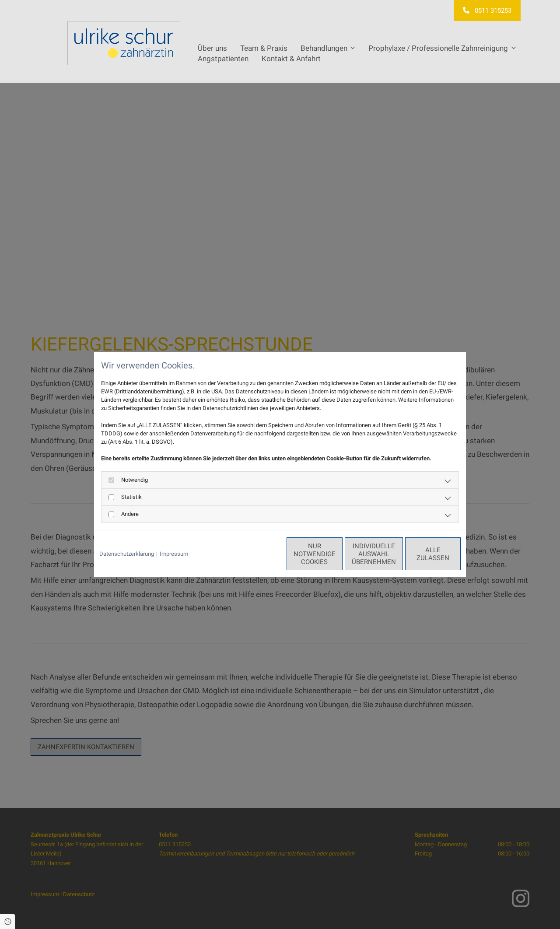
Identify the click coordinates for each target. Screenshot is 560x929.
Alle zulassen (420, 554)
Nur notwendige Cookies (254, 554)
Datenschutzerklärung (127, 554)
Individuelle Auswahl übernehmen (337, 554)
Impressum (174, 554)
